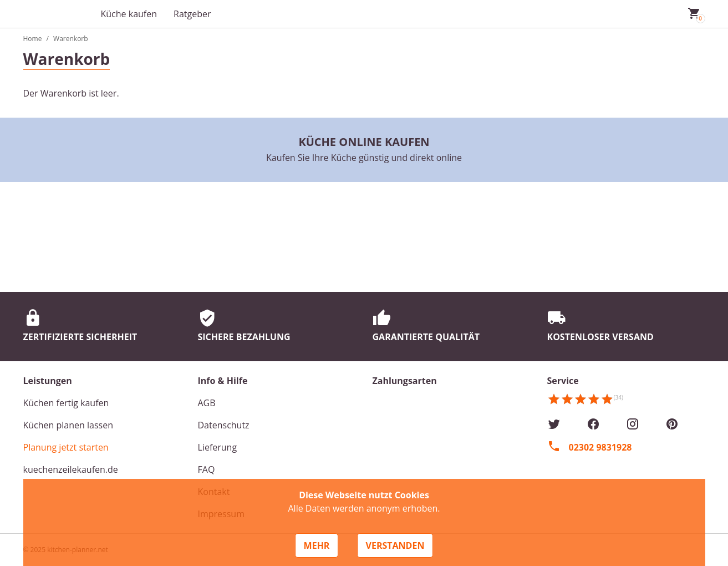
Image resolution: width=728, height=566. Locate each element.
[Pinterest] (672, 425)
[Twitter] (554, 425)
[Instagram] (633, 425)
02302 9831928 (600, 447)
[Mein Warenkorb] (694, 14)
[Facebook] (593, 425)
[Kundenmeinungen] (585, 403)
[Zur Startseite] (57, 14)
